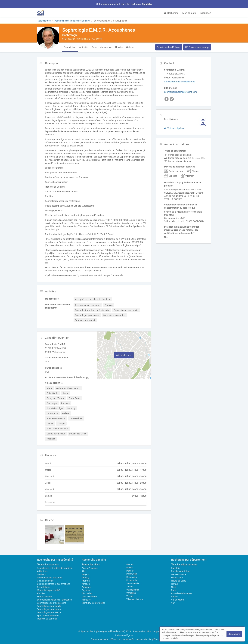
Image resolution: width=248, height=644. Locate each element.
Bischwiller (87, 593)
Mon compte (189, 13)
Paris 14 (130, 571)
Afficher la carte (124, 355)
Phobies (41, 593)
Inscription (205, 13)
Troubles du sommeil (47, 619)
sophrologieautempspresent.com (180, 92)
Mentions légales (125, 635)
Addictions (42, 571)
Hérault (175, 584)
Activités (84, 47)
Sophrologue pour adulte (49, 606)
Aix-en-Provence (90, 568)
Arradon (86, 584)
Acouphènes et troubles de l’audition (55, 568)
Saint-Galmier (133, 583)
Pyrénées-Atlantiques (182, 593)
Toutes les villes (91, 565)
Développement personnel (50, 578)
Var (173, 603)
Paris (174, 590)
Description (70, 47)
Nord (174, 587)
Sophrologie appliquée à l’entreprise (54, 600)
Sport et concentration (48, 616)
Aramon (86, 581)
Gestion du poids (45, 581)
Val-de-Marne (178, 600)
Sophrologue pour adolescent (51, 603)
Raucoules (132, 577)
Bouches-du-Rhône (180, 571)
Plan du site (139, 631)
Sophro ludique (44, 597)
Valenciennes (133, 590)
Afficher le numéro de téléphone (180, 82)
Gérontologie (43, 587)
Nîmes (129, 568)
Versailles (131, 593)
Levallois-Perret (89, 597)
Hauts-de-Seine (179, 581)
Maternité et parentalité (48, 590)
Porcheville (132, 574)
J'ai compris (234, 634)
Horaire (119, 47)
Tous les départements (184, 565)
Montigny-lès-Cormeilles (93, 603)
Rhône (174, 597)
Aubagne (86, 587)
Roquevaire (132, 580)
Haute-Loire (177, 578)
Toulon (130, 587)
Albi (84, 571)
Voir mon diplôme (174, 128)
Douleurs (41, 574)
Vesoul (130, 596)
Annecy (85, 578)
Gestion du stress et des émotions (54, 584)
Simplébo (147, 4)
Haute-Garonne (179, 574)
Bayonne (86, 590)
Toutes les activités (48, 565)
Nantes (130, 564)
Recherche (171, 13)
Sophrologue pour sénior (49, 612)
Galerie (130, 47)
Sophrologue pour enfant (49, 609)
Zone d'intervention (102, 47)
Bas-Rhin (176, 568)
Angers (85, 574)
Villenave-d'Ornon (135, 599)
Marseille (86, 600)
